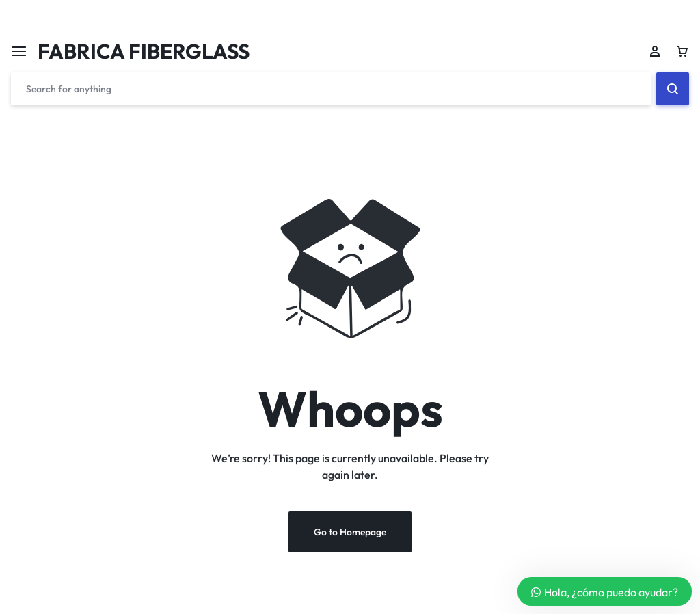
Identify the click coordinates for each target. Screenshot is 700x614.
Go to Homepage (350, 532)
